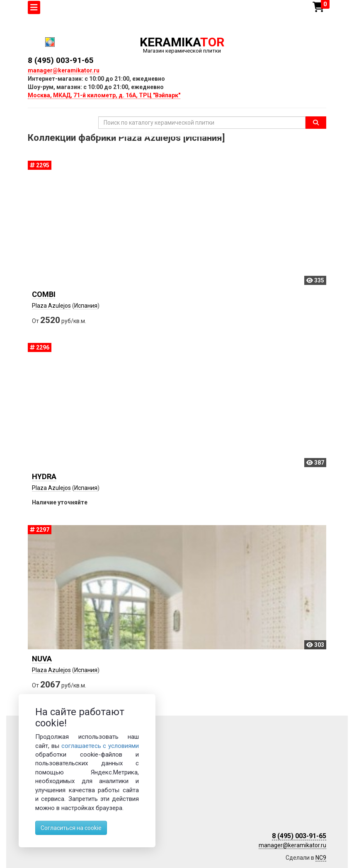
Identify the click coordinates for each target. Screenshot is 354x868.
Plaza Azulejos (51, 306)
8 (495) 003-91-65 (61, 60)
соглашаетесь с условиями (100, 746)
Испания (86, 306)
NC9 (321, 858)
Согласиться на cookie (71, 828)
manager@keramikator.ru (64, 70)
